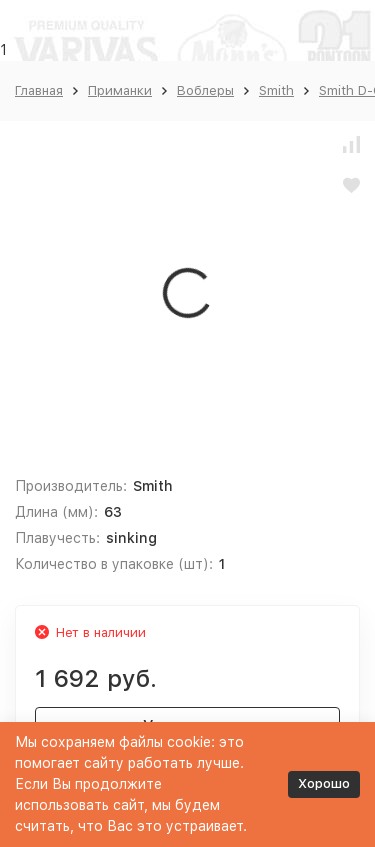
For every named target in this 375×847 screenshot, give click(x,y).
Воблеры (205, 90)
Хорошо (324, 783)
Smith (276, 90)
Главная (39, 90)
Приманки (120, 90)
